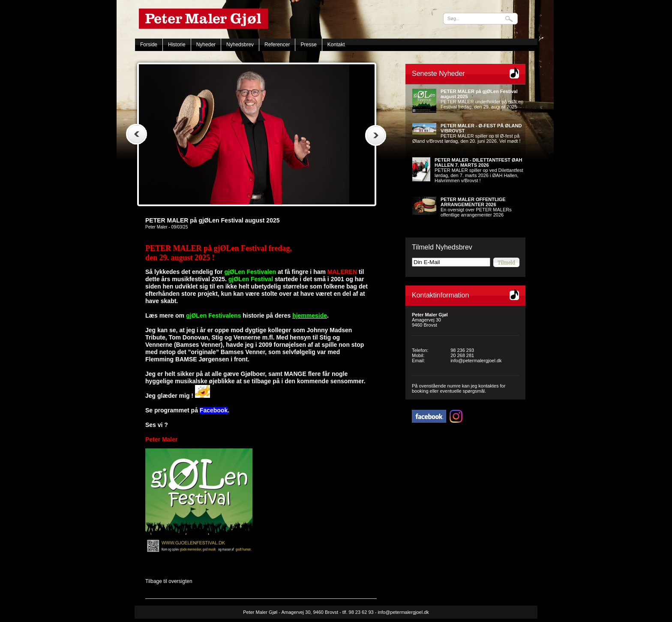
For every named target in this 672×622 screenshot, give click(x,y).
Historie (177, 45)
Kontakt (336, 45)
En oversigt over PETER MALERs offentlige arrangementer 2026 (476, 207)
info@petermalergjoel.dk (476, 361)
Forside (149, 45)
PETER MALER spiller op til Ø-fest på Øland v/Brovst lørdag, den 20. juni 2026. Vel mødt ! (467, 133)
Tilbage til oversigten (169, 581)
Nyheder (206, 45)
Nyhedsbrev (240, 45)
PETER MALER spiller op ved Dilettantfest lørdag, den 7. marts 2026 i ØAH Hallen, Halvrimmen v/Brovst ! (479, 170)
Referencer (277, 45)
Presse (308, 45)
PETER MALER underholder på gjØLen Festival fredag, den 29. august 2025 (482, 99)
